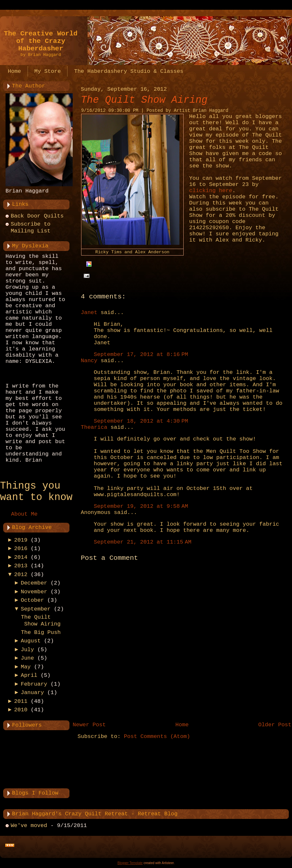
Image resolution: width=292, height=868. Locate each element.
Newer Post (89, 725)
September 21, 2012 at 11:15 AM (143, 542)
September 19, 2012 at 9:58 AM (141, 506)
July (27, 650)
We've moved (29, 826)
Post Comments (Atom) (157, 736)
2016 (21, 549)
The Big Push (41, 632)
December (34, 583)
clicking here (211, 191)
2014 (21, 557)
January (32, 693)
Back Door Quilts (37, 216)
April (29, 675)
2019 (21, 540)
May (26, 667)
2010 (21, 710)
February (34, 684)
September (36, 609)
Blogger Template (130, 863)
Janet (89, 313)
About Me (24, 514)
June (27, 658)
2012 (21, 575)
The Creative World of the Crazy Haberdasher (41, 41)
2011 (21, 701)
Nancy (89, 361)
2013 (21, 566)
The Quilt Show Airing (144, 100)
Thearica (94, 427)
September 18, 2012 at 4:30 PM (141, 421)
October (32, 600)
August (31, 641)
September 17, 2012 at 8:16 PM (141, 355)
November (34, 592)
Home (182, 725)
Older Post (275, 725)
